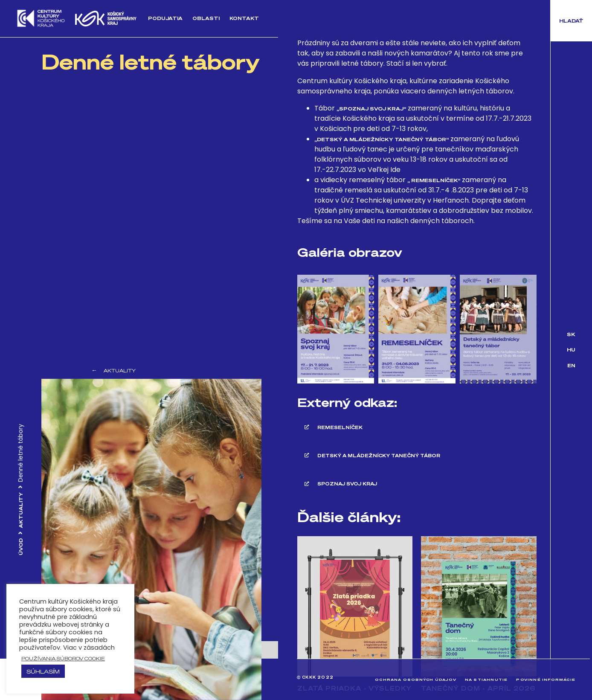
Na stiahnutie (485, 679)
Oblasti (206, 18)
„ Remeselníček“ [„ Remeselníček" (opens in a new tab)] (434, 180)
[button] (571, 21)
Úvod (21, 547)
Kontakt (244, 18)
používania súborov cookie (63, 658)
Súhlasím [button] (43, 671)
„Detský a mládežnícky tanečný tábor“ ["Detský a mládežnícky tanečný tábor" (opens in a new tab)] (382, 139)
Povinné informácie (545, 679)
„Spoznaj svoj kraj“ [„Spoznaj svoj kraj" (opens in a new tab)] (371, 109)
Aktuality (21, 510)
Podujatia (165, 18)
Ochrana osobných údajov (414, 679)
